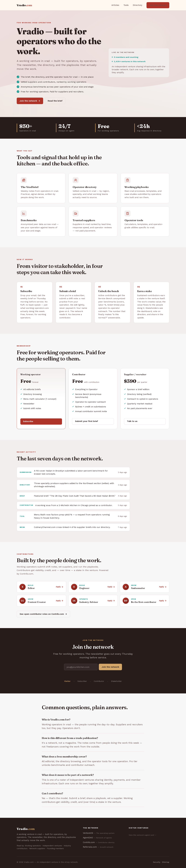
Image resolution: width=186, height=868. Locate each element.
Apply (60, 587)
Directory (138, 5)
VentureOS (99, 833)
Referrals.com (98, 847)
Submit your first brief (87, 421)
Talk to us (132, 421)
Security (157, 862)
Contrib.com (99, 842)
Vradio (24, 5)
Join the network (158, 5)
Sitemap (166, 862)
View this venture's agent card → (142, 835)
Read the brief (55, 101)
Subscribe (28, 421)
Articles (115, 5)
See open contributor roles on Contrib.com (43, 614)
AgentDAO (97, 838)
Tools (126, 5)
